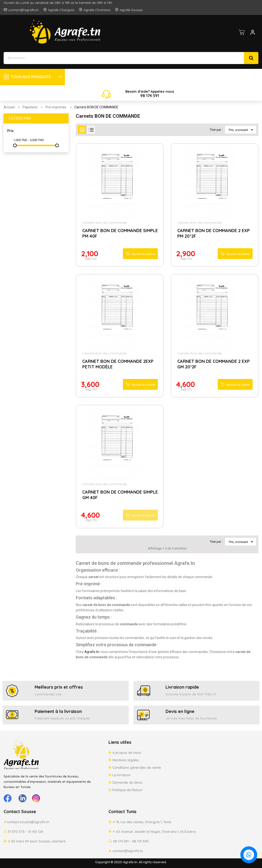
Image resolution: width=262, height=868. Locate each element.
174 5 (150, 96)
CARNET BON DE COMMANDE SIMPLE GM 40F (120, 495)
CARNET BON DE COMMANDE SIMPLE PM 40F (120, 233)
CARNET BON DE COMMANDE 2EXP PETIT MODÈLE (118, 364)
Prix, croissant (242, 130)
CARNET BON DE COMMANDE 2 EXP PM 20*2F (214, 233)
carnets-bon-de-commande (105, 222)
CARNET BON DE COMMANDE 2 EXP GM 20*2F (214, 364)
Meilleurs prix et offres (59, 687)
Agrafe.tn (92, 652)
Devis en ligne (180, 711)
